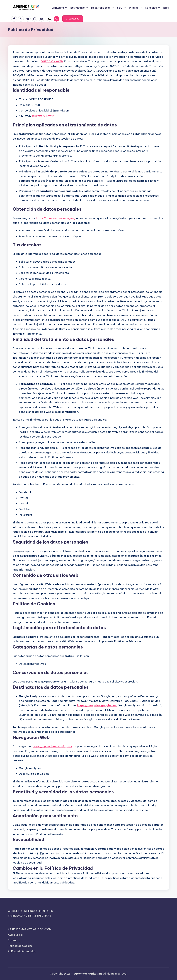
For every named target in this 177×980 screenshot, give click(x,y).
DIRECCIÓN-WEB (52, 61)
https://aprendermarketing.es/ (56, 218)
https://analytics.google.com (97, 705)
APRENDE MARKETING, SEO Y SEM (30, 929)
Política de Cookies (20, 946)
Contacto (14, 940)
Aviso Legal (15, 935)
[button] (73, 19)
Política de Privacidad (22, 951)
